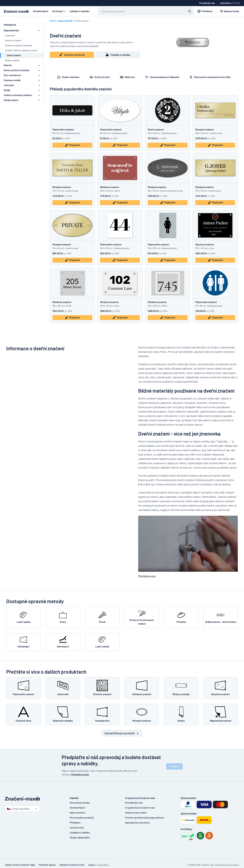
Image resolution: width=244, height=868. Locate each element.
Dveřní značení (156, 129)
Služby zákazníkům (80, 837)
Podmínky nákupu (47, 865)
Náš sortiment (77, 813)
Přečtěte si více (147, 576)
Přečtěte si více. (80, 774)
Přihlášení (75, 822)
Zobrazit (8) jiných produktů (122, 733)
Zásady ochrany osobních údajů (20, 865)
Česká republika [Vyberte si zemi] (18, 809)
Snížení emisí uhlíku (136, 813)
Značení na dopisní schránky (18, 45)
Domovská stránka (80, 803)
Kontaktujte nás (134, 803)
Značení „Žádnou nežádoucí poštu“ (21, 50)
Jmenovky (10, 35)
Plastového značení (63, 129)
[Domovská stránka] (34, 799)
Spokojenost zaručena (137, 822)
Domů (53, 21)
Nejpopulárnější (65, 21)
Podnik (237, 3)
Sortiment (60, 11)
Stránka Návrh (41, 11)
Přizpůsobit (72, 145)
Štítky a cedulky (12, 60)
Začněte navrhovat (72, 55)
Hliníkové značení (110, 187)
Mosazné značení (205, 129)
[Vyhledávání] (140, 11)
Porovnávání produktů (82, 818)
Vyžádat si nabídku (80, 11)
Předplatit (174, 766)
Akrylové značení (205, 244)
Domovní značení (13, 40)
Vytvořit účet (77, 827)
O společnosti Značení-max (140, 808)
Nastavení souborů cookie (72, 865)
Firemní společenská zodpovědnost (145, 818)
